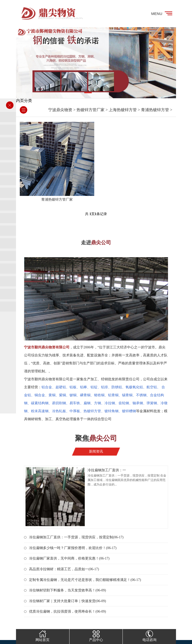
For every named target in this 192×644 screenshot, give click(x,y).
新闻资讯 (96, 451)
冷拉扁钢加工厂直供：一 (107, 470)
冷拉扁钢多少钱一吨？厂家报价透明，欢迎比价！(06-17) (73, 548)
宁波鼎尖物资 (60, 110)
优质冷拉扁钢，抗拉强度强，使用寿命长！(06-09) (67, 611)
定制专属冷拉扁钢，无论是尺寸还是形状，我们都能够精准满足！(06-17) (85, 580)
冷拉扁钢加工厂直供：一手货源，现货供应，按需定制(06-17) (76, 537)
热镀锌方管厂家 (90, 110)
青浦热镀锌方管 (155, 110)
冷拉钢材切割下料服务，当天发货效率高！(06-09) (67, 590)
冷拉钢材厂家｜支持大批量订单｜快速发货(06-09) (67, 601)
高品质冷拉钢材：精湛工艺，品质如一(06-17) (64, 569)
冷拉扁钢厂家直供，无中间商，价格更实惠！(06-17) (69, 558)
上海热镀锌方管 (123, 110)
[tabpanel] (96, 63)
